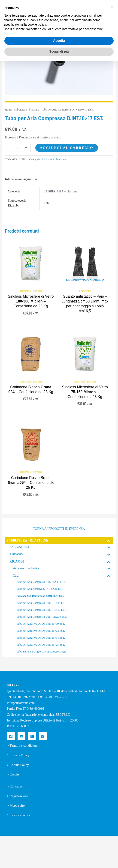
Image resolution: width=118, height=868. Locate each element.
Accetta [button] (59, 41)
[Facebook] (11, 736)
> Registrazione (18, 796)
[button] (112, 7)
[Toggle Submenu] (109, 541)
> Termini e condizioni (22, 745)
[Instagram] (43, 736)
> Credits (13, 774)
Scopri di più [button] (59, 51)
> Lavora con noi (18, 815)
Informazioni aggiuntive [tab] (21, 179)
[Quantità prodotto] (18, 148)
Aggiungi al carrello (67, 148)
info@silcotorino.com (21, 703)
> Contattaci (15, 786)
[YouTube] (21, 736)
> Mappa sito (16, 805)
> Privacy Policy (18, 755)
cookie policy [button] (37, 24)
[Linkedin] (32, 736)
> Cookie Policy (18, 765)
